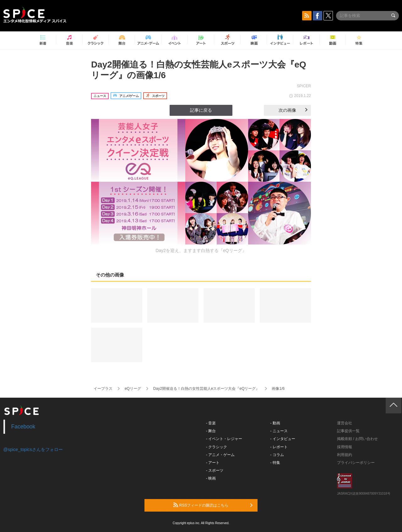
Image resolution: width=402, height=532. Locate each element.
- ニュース (279, 431)
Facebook (23, 427)
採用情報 (345, 447)
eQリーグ (133, 389)
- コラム (277, 455)
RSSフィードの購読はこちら (213, 505)
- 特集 (275, 463)
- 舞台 (211, 431)
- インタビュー (283, 439)
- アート (213, 463)
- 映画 (211, 478)
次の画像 (293, 110)
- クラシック (217, 447)
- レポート (279, 447)
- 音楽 (211, 423)
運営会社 (345, 423)
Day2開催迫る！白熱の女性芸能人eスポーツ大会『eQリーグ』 (206, 389)
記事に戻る (201, 110)
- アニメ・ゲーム (220, 455)
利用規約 (345, 455)
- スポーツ (215, 470)
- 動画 (275, 423)
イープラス (103, 389)
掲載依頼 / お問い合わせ (357, 439)
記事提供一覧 (348, 431)
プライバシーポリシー (356, 463)
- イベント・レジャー (224, 439)
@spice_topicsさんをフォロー (33, 449)
